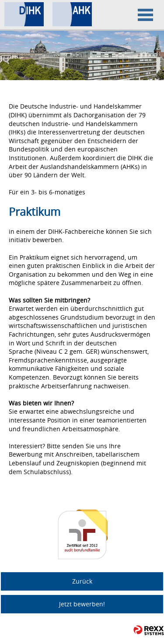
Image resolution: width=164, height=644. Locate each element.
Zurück (82, 581)
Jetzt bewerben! (82, 604)
